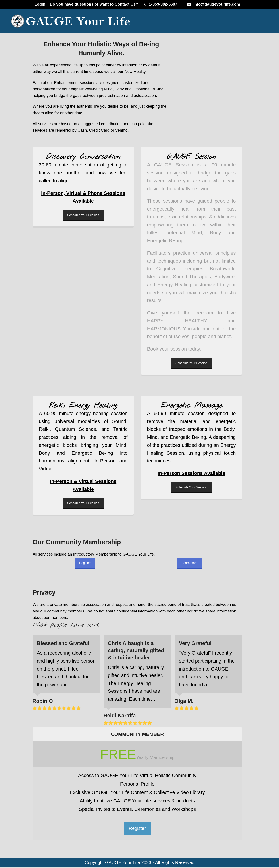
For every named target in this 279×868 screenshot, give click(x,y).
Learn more (190, 563)
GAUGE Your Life (123, 863)
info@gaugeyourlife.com (217, 4)
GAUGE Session (191, 157)
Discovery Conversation (83, 157)
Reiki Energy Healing (83, 406)
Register (85, 563)
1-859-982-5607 (163, 4)
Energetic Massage (191, 406)
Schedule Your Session (83, 215)
